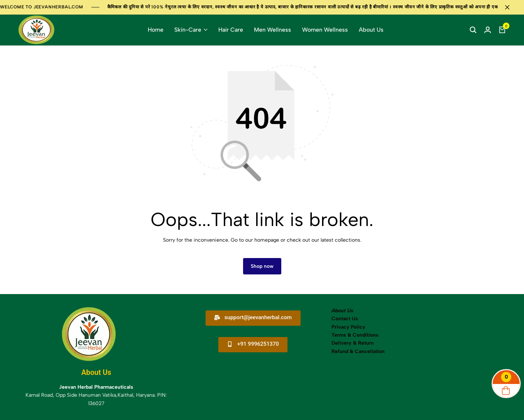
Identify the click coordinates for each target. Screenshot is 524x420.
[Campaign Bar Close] (511, 7)
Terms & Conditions (355, 335)
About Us (371, 30)
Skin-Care (188, 30)
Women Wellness (325, 30)
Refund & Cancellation (359, 351)
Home (156, 30)
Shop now (262, 266)
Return (365, 343)
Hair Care (231, 30)
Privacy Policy (348, 327)
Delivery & (344, 343)
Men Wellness (273, 30)
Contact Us (345, 319)
